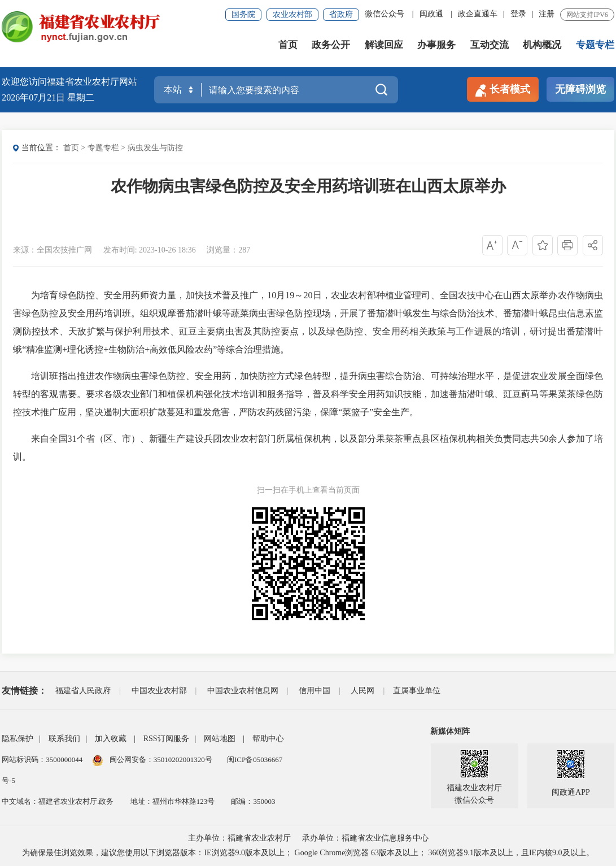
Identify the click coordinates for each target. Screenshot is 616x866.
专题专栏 (595, 45)
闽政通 (431, 14)
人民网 (362, 691)
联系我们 (64, 739)
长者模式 (503, 90)
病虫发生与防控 (155, 148)
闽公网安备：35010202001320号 (162, 760)
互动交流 (490, 45)
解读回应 (384, 45)
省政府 (341, 14)
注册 (547, 14)
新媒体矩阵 (450, 731)
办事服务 (436, 45)
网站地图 (220, 739)
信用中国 (314, 691)
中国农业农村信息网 (243, 691)
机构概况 (542, 45)
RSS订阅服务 (166, 739)
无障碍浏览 (580, 89)
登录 (518, 14)
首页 (288, 45)
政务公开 (331, 45)
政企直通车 (478, 14)
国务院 (243, 14)
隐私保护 (18, 739)
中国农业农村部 (159, 691)
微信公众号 (385, 14)
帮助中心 (268, 739)
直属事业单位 (417, 691)
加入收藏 (111, 739)
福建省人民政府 (83, 691)
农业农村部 (292, 14)
